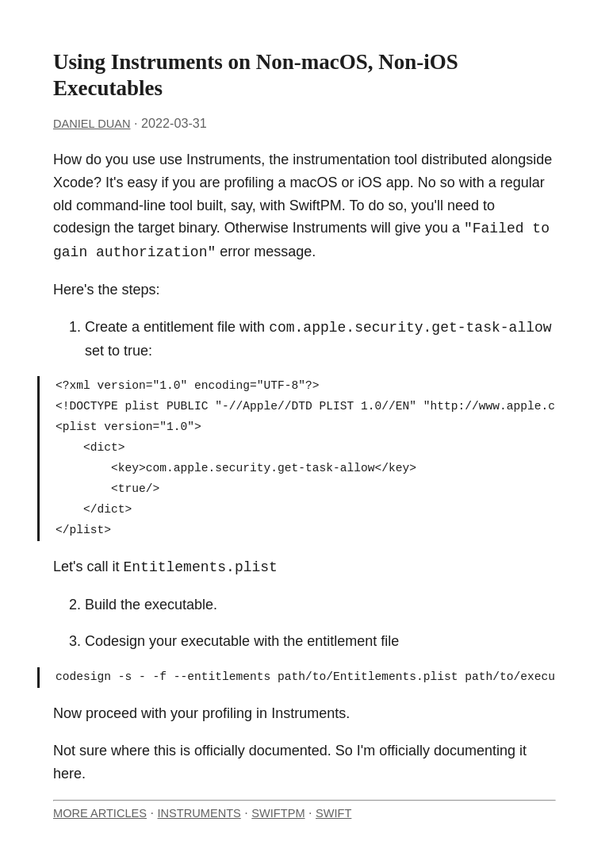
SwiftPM (278, 813)
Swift (333, 813)
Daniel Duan (92, 124)
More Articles (100, 813)
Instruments (199, 813)
